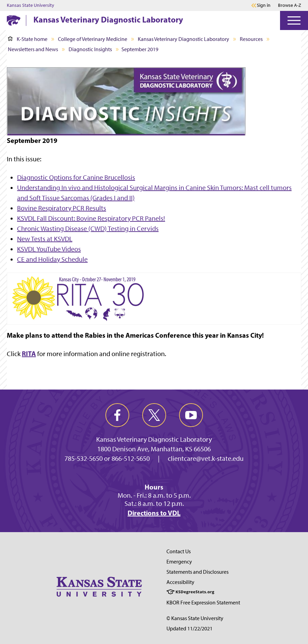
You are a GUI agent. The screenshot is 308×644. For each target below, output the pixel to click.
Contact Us (179, 551)
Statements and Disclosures (197, 572)
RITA (29, 354)
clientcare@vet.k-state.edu (206, 458)
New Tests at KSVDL (45, 239)
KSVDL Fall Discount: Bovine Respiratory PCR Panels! (91, 218)
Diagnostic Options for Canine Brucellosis (76, 177)
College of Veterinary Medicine (93, 39)
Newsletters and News (33, 49)
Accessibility (180, 582)
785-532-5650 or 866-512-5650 (107, 458)
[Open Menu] (294, 20)
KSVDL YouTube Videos (49, 249)
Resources (251, 39)
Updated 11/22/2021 (189, 628)
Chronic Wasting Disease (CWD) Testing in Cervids (88, 229)
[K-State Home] (14, 20)
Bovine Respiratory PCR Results (62, 208)
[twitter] (154, 415)
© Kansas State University (195, 618)
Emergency (179, 562)
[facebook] (117, 415)
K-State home (28, 39)
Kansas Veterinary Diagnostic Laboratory (108, 19)
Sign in (264, 5)
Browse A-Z (290, 5)
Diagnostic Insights (90, 49)
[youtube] (191, 415)
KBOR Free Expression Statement (203, 603)
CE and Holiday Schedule (52, 259)
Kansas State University (31, 5)
